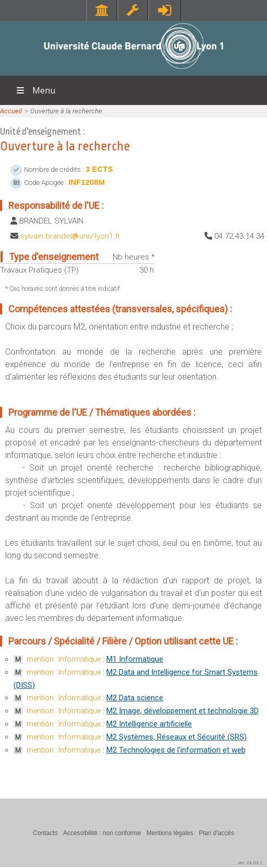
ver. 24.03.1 (250, 863)
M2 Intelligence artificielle (149, 724)
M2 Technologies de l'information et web (176, 750)
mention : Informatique (64, 659)
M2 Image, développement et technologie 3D (183, 711)
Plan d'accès (216, 833)
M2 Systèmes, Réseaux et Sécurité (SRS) (177, 737)
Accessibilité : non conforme (102, 833)
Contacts (45, 833)
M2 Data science (135, 698)
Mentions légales (170, 833)
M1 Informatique (135, 659)
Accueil (11, 111)
